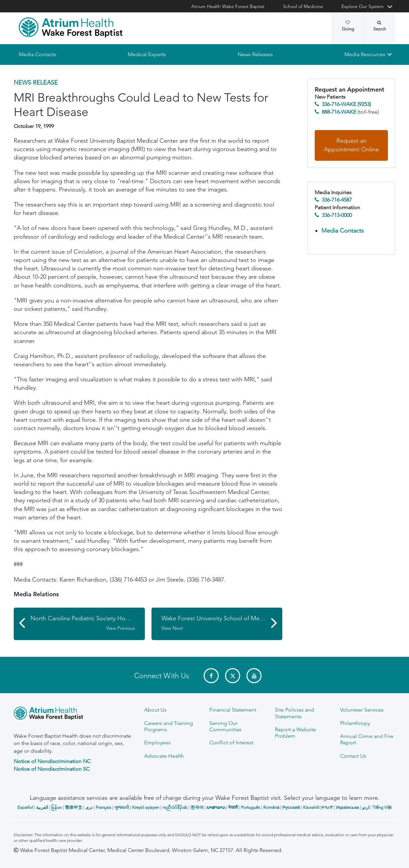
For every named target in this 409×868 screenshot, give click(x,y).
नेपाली (233, 807)
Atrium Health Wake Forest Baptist (228, 6)
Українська (347, 807)
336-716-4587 (337, 200)
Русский (291, 807)
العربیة (42, 807)
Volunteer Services (362, 710)
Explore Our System (363, 6)
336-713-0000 (337, 215)
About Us (155, 710)
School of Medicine (303, 6)
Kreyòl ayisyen (146, 807)
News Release (36, 83)
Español (25, 807)
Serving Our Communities (225, 726)
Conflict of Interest (231, 742)
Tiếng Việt (382, 807)
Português (250, 807)
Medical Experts (147, 54)
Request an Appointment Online (351, 145)
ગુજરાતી (122, 807)
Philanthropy (355, 723)
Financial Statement (233, 710)
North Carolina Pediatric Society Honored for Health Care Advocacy (88, 623)
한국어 (197, 807)
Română (271, 807)
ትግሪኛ (327, 807)
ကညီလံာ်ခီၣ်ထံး (175, 807)
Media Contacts (37, 54)
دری (89, 807)
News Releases (255, 54)
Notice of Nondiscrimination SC (52, 769)
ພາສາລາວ (216, 807)
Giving (348, 26)
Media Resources (365, 54)
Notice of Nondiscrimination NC (52, 761)
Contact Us (353, 756)
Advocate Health (164, 756)
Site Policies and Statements (294, 713)
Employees (157, 742)
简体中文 (74, 807)
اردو (366, 807)
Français (104, 807)
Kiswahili (311, 807)
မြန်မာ (57, 807)
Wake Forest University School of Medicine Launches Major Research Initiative (222, 623)
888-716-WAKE (339, 112)
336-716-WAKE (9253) (346, 104)
